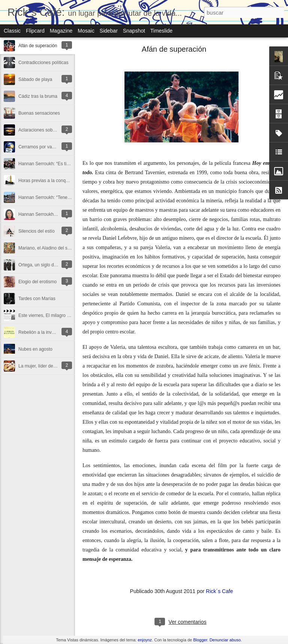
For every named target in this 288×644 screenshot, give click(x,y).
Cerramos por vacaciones (44, 147)
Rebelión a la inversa (39, 332)
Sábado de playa (35, 79)
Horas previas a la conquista (47, 181)
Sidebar (109, 31)
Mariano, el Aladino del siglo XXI (51, 248)
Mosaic (86, 31)
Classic (12, 31)
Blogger (200, 640)
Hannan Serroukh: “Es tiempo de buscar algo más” (69, 164)
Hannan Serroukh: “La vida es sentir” (55, 214)
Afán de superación (38, 46)
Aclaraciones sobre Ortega (45, 130)
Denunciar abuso (225, 640)
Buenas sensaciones (39, 113)
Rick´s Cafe (219, 591)
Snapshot (134, 31)
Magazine (61, 31)
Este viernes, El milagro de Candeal (54, 315)
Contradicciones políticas (43, 63)
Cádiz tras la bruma (38, 96)
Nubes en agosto (35, 349)
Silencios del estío (37, 231)
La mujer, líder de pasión (43, 366)
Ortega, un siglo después (43, 265)
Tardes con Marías (37, 299)
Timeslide (161, 31)
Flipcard (35, 31)
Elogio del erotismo (37, 282)
